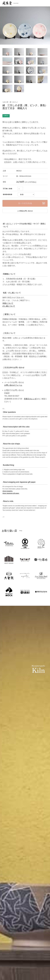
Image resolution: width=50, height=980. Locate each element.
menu (47, 3)
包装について (8, 303)
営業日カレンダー (31, 399)
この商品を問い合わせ (25, 211)
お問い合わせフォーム (13, 385)
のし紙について (9, 306)
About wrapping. (8, 491)
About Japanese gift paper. (11, 493)
